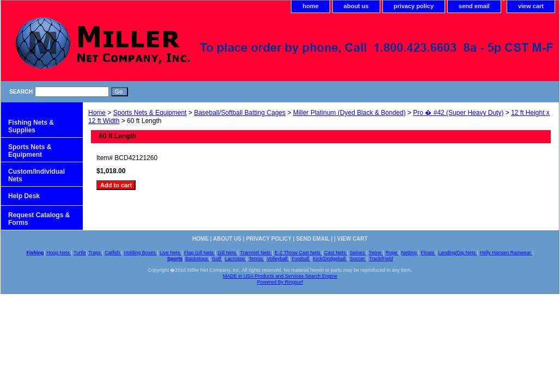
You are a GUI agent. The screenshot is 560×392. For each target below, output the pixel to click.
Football (301, 259)
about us (356, 6)
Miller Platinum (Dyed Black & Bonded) (349, 113)
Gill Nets (227, 253)
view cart (531, 6)
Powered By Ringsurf (280, 282)
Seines (358, 253)
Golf (217, 259)
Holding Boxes (141, 253)
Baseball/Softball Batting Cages (240, 113)
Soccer (358, 259)
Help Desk (24, 196)
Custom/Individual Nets (36, 175)
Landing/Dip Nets (458, 253)
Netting (410, 253)
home (310, 6)
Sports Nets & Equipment (150, 113)
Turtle (80, 253)
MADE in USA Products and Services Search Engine (280, 276)
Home (97, 113)
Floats (428, 253)
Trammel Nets (256, 253)
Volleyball (278, 259)
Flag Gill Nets (200, 253)
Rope (392, 253)
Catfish (113, 253)
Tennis (256, 259)
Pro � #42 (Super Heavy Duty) (458, 113)
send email (474, 6)
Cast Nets (336, 253)
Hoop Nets (59, 253)
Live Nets (171, 253)
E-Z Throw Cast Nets (298, 253)
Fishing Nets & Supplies (31, 126)
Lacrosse (236, 259)
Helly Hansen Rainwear (506, 253)
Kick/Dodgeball (330, 259)
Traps (95, 253)
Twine (376, 253)
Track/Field (381, 259)
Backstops (197, 259)
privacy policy (414, 6)
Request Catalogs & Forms (39, 219)
